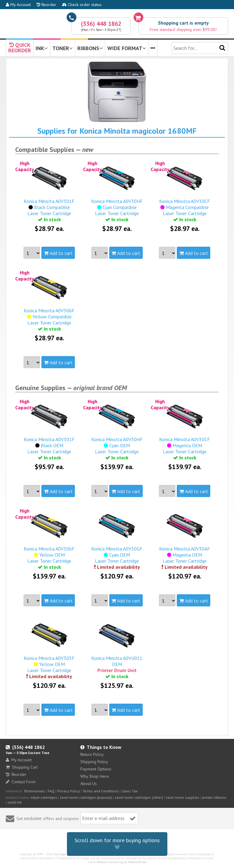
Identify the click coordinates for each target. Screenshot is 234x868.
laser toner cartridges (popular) (86, 797)
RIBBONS (90, 48)
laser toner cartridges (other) (139, 797)
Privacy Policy (69, 791)
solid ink (15, 802)
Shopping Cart (22, 767)
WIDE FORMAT (127, 48)
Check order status (82, 5)
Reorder (46, 5)
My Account (18, 5)
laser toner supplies (183, 797)
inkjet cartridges (44, 797)
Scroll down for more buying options (117, 844)
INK (42, 48)
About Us (89, 784)
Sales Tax (129, 791)
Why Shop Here (95, 776)
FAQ (51, 791)
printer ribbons (214, 797)
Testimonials (34, 791)
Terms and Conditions (101, 791)
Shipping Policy (94, 762)
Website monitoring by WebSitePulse (121, 862)
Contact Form (21, 782)
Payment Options (96, 769)
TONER (63, 48)
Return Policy (92, 754)
